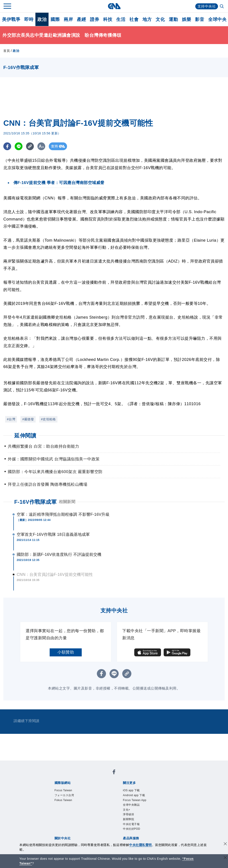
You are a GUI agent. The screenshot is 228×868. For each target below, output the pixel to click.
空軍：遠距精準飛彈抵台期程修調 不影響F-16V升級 (63, 514)
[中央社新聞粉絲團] (114, 773)
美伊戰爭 (11, 19)
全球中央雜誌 (134, 808)
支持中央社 (207, 6)
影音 (200, 19)
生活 (121, 19)
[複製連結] (30, 146)
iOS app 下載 (134, 791)
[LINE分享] (19, 146)
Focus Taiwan (66, 791)
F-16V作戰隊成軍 (35, 502)
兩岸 (68, 19)
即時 (29, 19)
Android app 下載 (137, 797)
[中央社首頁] (114, 6)
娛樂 (186, 19)
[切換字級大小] (41, 146)
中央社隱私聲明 (140, 845)
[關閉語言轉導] (225, 858)
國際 (55, 19)
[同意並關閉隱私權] (225, 844)
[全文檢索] (222, 7)
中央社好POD (134, 836)
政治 (42, 19)
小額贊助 (66, 652)
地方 (147, 19)
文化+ (128, 813)
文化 (160, 19)
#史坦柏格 (48, 419)
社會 (134, 19)
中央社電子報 (134, 830)
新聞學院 (130, 825)
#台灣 (11, 419)
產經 (81, 19)
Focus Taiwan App (138, 802)
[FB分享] (7, 146)
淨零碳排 (130, 819)
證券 (95, 19)
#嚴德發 (28, 419)
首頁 (7, 51)
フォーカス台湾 (67, 797)
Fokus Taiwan (66, 802)
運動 (173, 19)
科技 (108, 19)
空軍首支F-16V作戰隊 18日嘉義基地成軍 (53, 534)
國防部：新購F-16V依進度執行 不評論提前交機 (59, 554)
